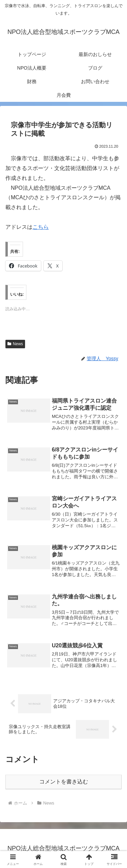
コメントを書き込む (64, 782)
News (15, 344)
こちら (41, 227)
